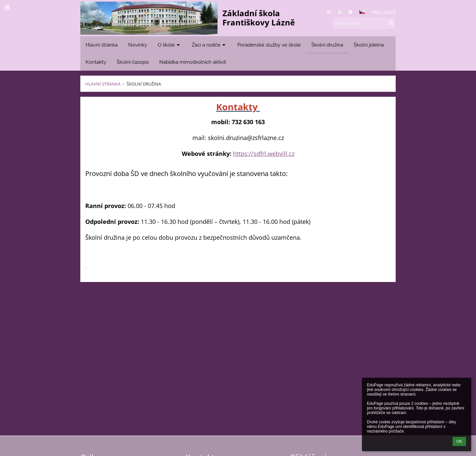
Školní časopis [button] (133, 62)
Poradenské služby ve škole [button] (269, 45)
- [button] (340, 12)
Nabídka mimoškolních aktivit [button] (193, 62)
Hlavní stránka (103, 84)
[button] (362, 12)
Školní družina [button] (327, 45)
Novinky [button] (138, 45)
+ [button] (329, 12)
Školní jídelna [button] (369, 45)
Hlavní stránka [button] (102, 45)
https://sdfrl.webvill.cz (264, 154)
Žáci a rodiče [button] (209, 45)
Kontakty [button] (96, 62)
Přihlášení (384, 12)
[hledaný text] (364, 23)
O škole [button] (169, 45)
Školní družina (144, 84)
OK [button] (459, 441)
